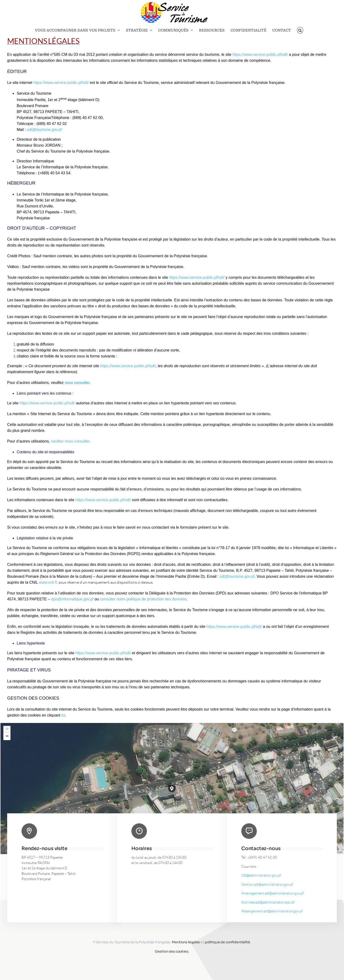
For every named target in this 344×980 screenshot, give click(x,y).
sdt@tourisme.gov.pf (44, 130)
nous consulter (77, 383)
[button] (300, 30)
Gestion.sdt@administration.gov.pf (267, 884)
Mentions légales (186, 942)
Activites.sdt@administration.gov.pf (268, 902)
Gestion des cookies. (172, 951)
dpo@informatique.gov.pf (72, 599)
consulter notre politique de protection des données (143, 599)
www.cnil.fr (48, 582)
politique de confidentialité (227, 942)
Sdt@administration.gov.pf (261, 875)
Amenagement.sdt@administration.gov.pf (272, 893)
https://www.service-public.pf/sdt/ (61, 83)
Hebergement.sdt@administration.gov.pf (272, 911)
